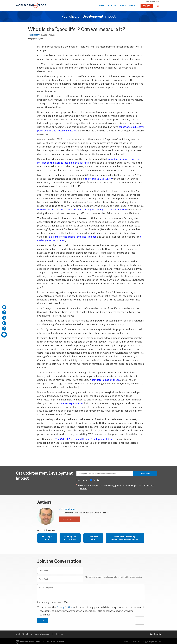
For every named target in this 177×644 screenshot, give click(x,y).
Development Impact (99, 17)
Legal (18, 634)
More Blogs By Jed (70, 519)
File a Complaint (155, 634)
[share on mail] (4, 307)
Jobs (54, 634)
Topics (123, 6)
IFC (48, 642)
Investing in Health (47, 538)
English (40, 39)
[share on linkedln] (4, 323)
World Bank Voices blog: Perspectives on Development (125, 538)
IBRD (38, 642)
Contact (133, 6)
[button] (158, 6)
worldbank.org (152, 2)
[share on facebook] (4, 312)
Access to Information (42, 634)
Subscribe (145, 473)
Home (102, 6)
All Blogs (112, 6)
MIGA (53, 642)
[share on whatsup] (4, 328)
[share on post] (4, 318)
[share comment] (4, 335)
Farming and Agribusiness (70, 538)
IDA (43, 642)
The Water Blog (93, 538)
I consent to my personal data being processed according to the (117, 487)
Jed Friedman (34, 35)
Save (42, 620)
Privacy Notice (64, 607)
